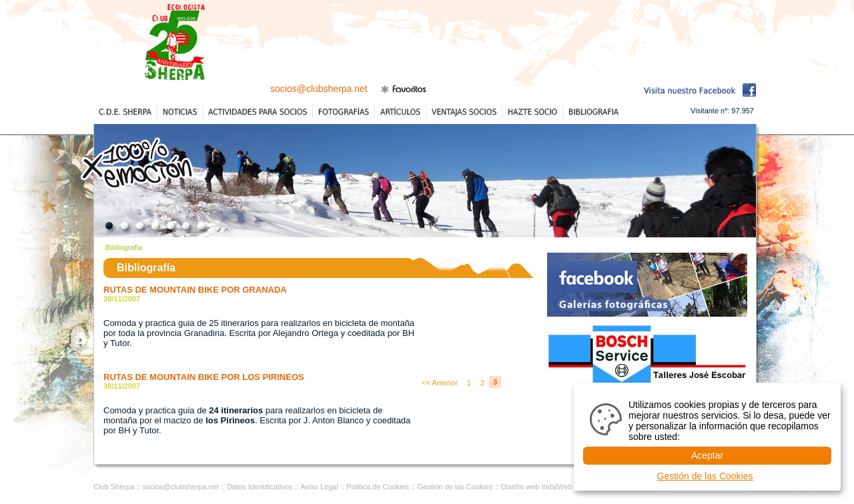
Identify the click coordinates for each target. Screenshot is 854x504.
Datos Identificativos (260, 487)
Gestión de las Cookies (455, 487)
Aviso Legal (319, 487)
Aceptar (707, 455)
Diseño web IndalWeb (537, 487)
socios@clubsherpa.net (319, 89)
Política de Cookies (378, 487)
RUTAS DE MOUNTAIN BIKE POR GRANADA (195, 290)
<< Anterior (440, 383)
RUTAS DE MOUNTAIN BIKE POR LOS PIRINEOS (204, 377)
